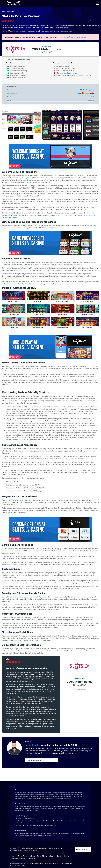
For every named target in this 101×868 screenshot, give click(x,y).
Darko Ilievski (32, 745)
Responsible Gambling (36, 864)
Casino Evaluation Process (18, 858)
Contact (60, 856)
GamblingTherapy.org (67, 864)
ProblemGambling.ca (52, 864)
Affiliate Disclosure (93, 21)
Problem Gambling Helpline (18, 866)
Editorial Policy (33, 858)
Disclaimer (32, 856)
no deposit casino (27, 180)
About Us (52, 856)
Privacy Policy (22, 856)
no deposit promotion (69, 75)
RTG (81, 90)
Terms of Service (42, 856)
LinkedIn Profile (35, 760)
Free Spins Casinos (41, 848)
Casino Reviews (54, 848)
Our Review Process (34, 31)
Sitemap (66, 856)
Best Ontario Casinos (31, 850)
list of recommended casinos (76, 37)
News (62, 848)
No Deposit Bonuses (27, 848)
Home (3, 12)
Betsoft (85, 90)
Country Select (82, 850)
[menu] (97, 3)
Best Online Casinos (16, 850)
